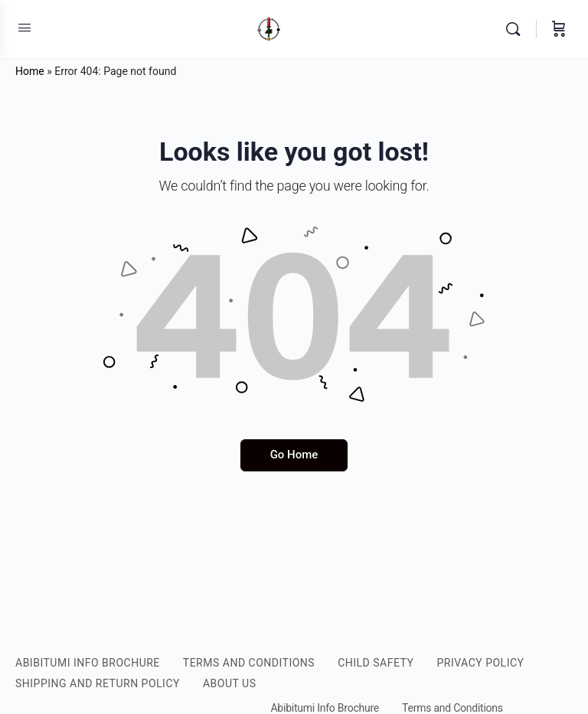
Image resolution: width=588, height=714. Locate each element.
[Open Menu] (24, 28)
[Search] (517, 29)
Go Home (294, 455)
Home (30, 71)
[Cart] (559, 29)
